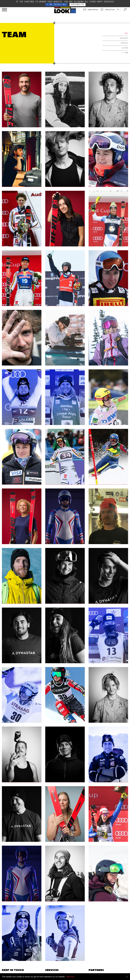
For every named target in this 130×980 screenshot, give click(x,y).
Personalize (78, 5)
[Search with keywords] (125, 10)
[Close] (127, 977)
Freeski (124, 43)
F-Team (125, 53)
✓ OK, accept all (56, 5)
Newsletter (91, 10)
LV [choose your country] (119, 9)
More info (70, 977)
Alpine (125, 48)
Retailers (108, 10)
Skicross (124, 38)
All (127, 33)
